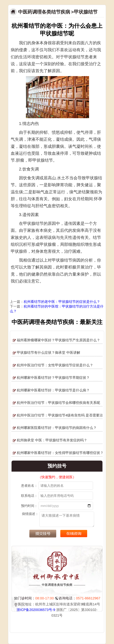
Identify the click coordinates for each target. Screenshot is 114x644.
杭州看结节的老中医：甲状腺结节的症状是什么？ (62, 302)
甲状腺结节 (86, 12)
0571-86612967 (88, 598)
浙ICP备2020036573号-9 (36, 610)
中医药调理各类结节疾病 (44, 12)
